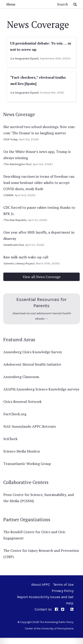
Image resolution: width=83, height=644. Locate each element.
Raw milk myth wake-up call (26, 257)
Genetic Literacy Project (19, 263)
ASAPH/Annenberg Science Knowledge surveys (41, 389)
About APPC (41, 584)
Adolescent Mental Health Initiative (32, 364)
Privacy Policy (63, 591)
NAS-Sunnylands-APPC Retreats (30, 426)
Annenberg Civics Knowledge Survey (33, 352)
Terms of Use (63, 584)
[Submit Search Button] (75, 4)
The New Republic (15, 220)
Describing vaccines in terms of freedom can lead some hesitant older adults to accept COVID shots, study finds (39, 183)
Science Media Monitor (22, 451)
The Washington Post (18, 164)
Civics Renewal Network (22, 402)
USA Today (11, 139)
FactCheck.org (15, 414)
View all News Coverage (41, 277)
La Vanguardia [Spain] (25, 58)
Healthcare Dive (14, 245)
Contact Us (43, 609)
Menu (11, 4)
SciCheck (10, 439)
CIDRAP (9, 195)
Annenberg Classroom (21, 377)
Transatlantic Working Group (27, 464)
